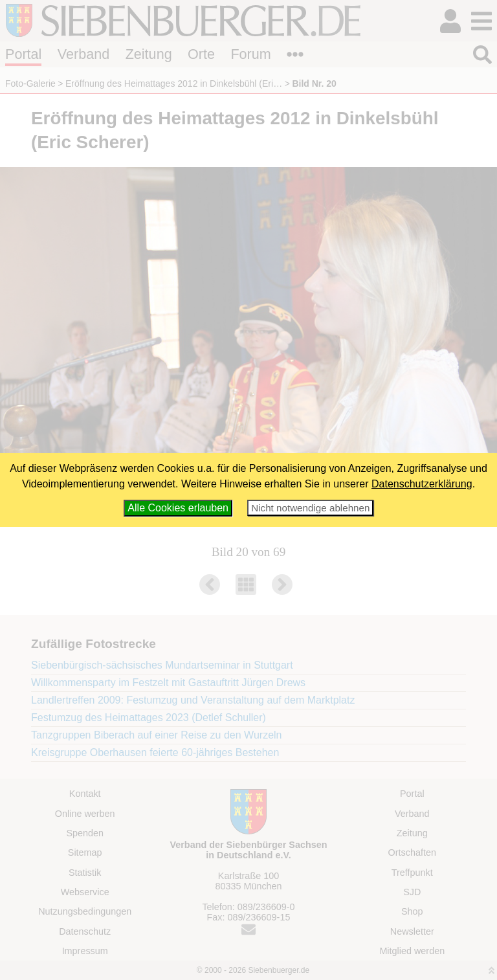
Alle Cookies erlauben (178, 508)
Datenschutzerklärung (422, 484)
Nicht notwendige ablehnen (310, 508)
